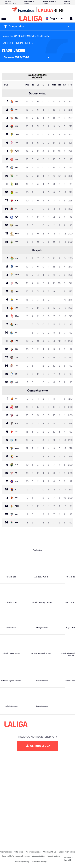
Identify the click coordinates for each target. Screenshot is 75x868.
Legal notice (54, 856)
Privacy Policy (22, 862)
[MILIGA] (70, 18)
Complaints (6, 852)
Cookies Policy (39, 862)
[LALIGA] (31, 18)
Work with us (50, 852)
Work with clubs (67, 852)
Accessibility (39, 856)
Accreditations (33, 852)
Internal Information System (16, 856)
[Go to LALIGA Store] (37, 10)
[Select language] (55, 18)
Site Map (19, 852)
